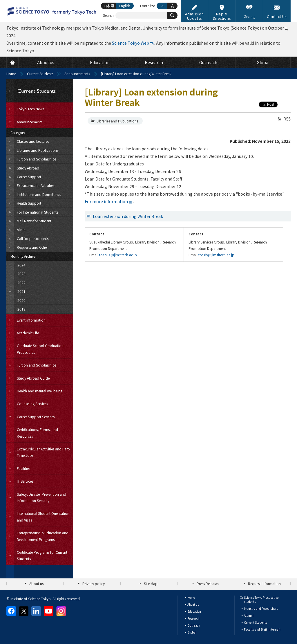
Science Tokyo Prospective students (261, 599)
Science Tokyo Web (131, 43)
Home (11, 74)
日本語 (109, 6)
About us (36, 583)
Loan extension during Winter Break (128, 216)
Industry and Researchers (261, 608)
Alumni (249, 615)
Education (194, 611)
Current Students (40, 74)
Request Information (264, 583)
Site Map (151, 583)
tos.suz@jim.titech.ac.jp (118, 255)
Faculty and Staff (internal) (262, 629)
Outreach (194, 625)
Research (193, 618)
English (125, 6)
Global (192, 632)
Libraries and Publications (117, 121)
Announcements (77, 74)
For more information (106, 201)
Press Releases (208, 583)
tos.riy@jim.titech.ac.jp (216, 255)
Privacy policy (94, 583)
